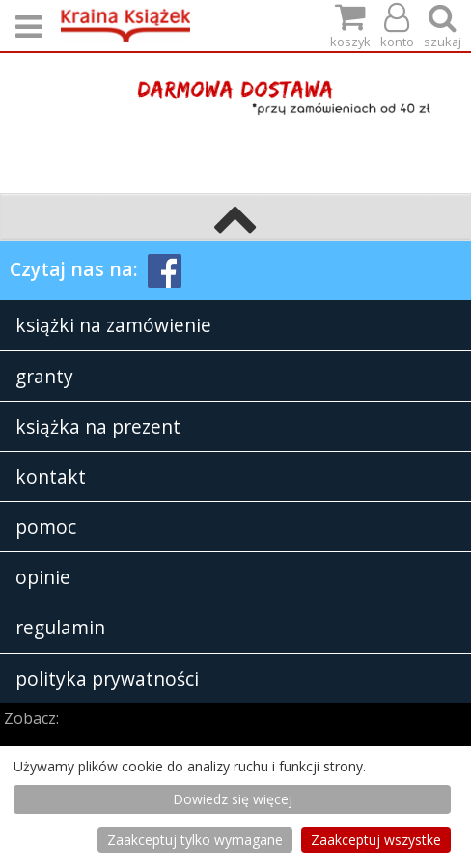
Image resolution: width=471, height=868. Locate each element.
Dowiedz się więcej (233, 799)
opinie (43, 577)
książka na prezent (98, 426)
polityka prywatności (107, 678)
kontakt (51, 476)
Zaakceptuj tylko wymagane (195, 840)
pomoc (46, 527)
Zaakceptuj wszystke (376, 840)
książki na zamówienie (113, 325)
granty (44, 376)
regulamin (60, 627)
